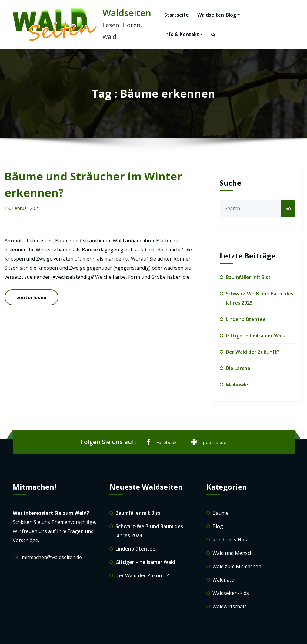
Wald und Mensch (233, 553)
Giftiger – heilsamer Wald (256, 335)
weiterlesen (32, 297)
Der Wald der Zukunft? (253, 352)
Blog (218, 526)
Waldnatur (224, 580)
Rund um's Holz (230, 540)
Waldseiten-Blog (219, 15)
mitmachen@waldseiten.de (52, 557)
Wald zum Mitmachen (237, 566)
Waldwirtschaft (229, 606)
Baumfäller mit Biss (248, 277)
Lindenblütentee (246, 319)
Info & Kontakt (184, 34)
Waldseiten (127, 13)
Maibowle (237, 385)
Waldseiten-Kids (231, 593)
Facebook (161, 442)
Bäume (220, 513)
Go (288, 208)
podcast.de (209, 442)
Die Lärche (238, 368)
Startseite (177, 15)
